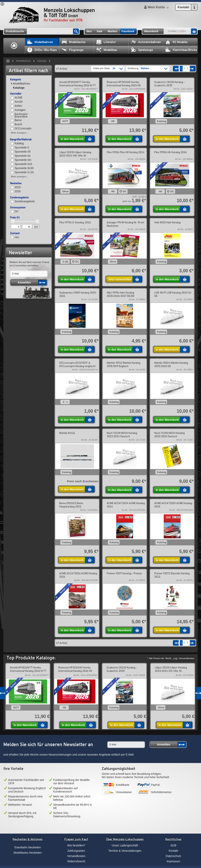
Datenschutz (173, 856)
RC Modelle (176, 42)
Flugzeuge (73, 50)
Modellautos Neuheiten (28, 853)
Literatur (106, 42)
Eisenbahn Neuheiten (28, 847)
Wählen (145, 68)
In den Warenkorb (72, 139)
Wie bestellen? (76, 845)
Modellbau (107, 50)
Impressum (173, 861)
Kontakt (173, 851)
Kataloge (42, 61)
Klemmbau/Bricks (181, 50)
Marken (112, 31)
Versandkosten (76, 856)
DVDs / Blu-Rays (42, 50)
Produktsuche (15, 31)
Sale (100, 31)
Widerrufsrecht (76, 861)
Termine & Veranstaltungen (125, 851)
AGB (173, 845)
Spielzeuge (142, 50)
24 (114, 68)
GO (36, 227)
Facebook (128, 31)
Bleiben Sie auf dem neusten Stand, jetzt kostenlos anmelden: (30, 264)
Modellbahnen (40, 42)
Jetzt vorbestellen (120, 279)
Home (14, 46)
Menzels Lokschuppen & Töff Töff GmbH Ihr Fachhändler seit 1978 (52, 15)
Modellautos (74, 42)
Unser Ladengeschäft (125, 845)
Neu (89, 31)
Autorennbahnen (146, 42)
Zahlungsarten (76, 851)
